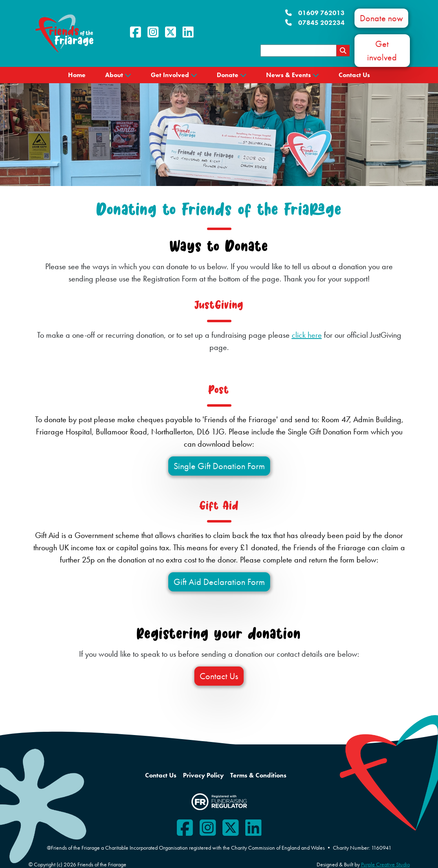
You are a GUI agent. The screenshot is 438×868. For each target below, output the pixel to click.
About (114, 75)
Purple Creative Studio (385, 864)
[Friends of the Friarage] (64, 32)
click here (307, 335)
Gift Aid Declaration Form (219, 582)
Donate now (381, 18)
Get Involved (170, 75)
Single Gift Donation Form (219, 466)
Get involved (382, 51)
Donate (228, 75)
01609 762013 (315, 13)
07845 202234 (315, 23)
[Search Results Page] (343, 51)
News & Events (288, 75)
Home (77, 75)
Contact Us (354, 75)
